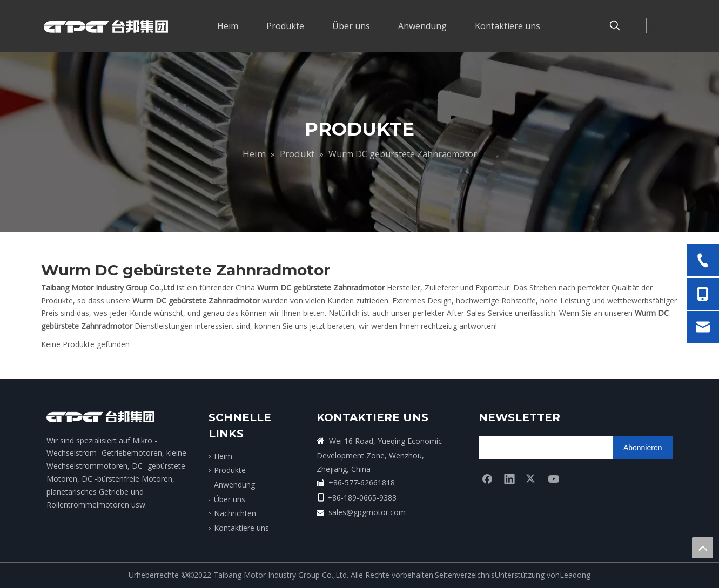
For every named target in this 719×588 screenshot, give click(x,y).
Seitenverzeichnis (465, 575)
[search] (521, 448)
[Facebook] (487, 478)
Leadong (575, 575)
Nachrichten (235, 513)
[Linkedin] (509, 478)
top (702, 548)
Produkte (230, 470)
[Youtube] (554, 478)
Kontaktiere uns (241, 528)
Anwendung (234, 485)
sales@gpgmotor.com (367, 512)
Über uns (230, 499)
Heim (223, 456)
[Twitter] (532, 478)
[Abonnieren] (643, 448)
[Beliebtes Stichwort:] (615, 26)
